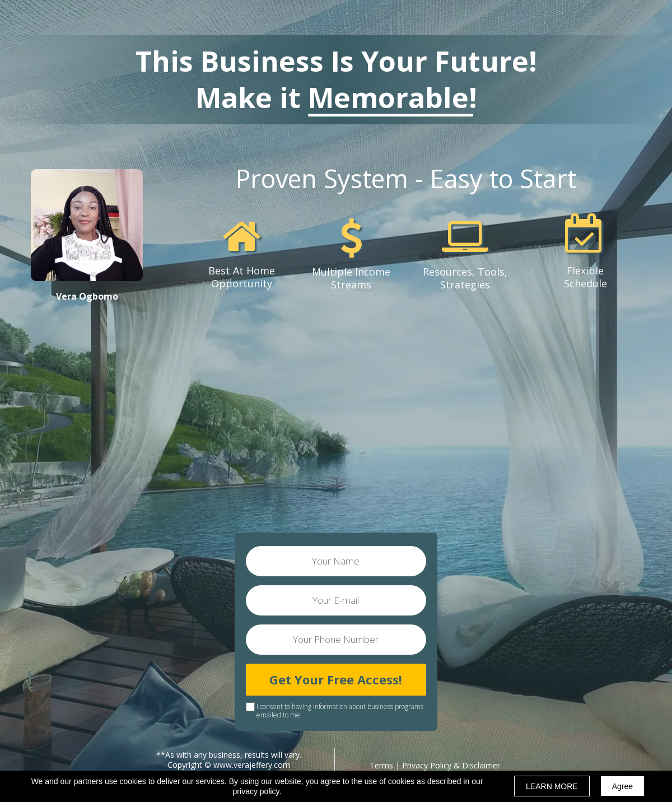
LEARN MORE (552, 786)
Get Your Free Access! (336, 680)
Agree (622, 786)
